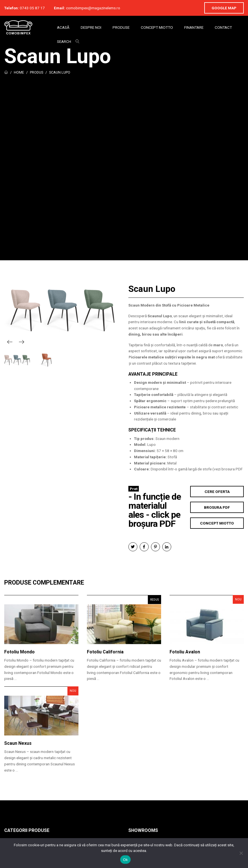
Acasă (63, 27)
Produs (37, 72)
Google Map (224, 8)
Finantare (194, 27)
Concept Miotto (157, 27)
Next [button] (21, 342)
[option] (62, 311)
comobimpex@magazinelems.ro (93, 8)
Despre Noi (91, 27)
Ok (125, 860)
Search (64, 41)
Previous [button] (10, 342)
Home (19, 72)
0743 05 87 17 (32, 8)
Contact (223, 27)
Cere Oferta (217, 492)
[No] (241, 853)
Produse (121, 27)
